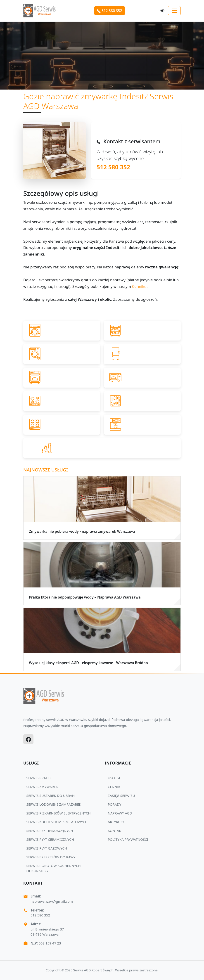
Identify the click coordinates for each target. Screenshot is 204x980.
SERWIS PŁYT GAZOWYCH (47, 848)
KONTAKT (115, 831)
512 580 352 (110, 11)
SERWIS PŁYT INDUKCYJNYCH (50, 831)
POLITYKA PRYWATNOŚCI (128, 839)
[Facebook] (28, 739)
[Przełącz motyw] (162, 11)
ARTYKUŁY (116, 822)
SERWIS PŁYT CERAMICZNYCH (50, 839)
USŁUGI (114, 778)
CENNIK (114, 787)
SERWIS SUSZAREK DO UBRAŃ (51, 795)
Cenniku (139, 286)
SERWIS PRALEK (39, 778)
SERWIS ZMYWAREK (42, 787)
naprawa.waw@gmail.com (52, 901)
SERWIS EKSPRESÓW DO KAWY (51, 857)
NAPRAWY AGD (120, 813)
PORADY (115, 804)
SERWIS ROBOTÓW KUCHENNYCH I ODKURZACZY (55, 868)
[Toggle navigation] (174, 11)
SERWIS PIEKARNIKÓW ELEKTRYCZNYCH (59, 813)
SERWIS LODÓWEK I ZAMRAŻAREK (54, 804)
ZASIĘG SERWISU (121, 795)
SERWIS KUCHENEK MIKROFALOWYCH (57, 822)
